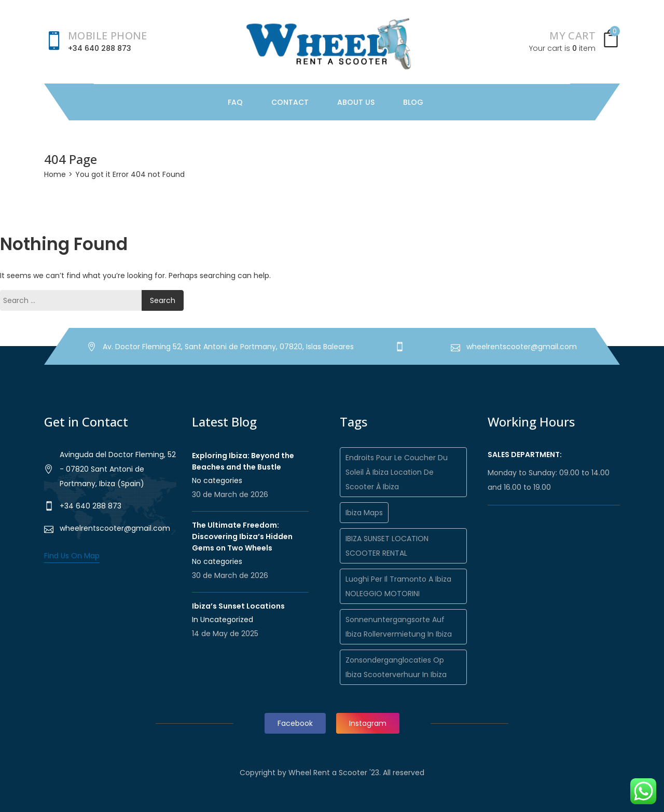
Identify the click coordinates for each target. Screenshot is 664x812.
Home (55, 174)
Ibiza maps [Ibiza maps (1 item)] (364, 513)
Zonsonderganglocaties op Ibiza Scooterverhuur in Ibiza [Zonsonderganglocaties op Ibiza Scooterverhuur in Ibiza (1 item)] (396, 667)
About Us (356, 102)
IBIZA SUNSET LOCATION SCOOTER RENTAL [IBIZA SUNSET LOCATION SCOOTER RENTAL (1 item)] (387, 546)
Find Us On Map (72, 556)
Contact (290, 102)
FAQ (235, 102)
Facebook (295, 723)
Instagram (368, 723)
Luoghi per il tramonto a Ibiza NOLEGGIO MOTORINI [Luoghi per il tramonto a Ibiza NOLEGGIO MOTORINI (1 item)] (398, 586)
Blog (413, 102)
